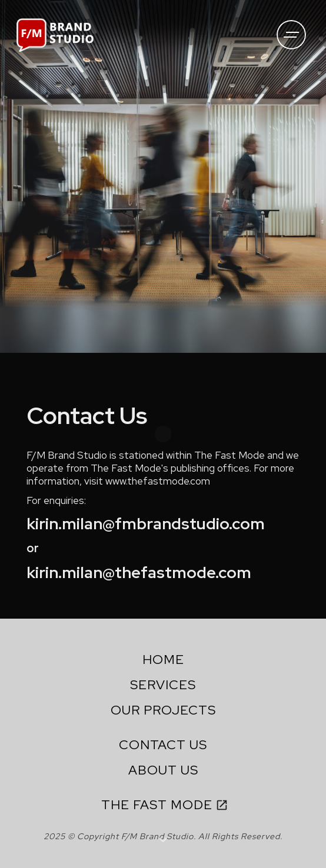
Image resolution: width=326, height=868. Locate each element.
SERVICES (163, 685)
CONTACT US (163, 745)
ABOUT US (163, 770)
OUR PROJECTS (163, 710)
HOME (163, 660)
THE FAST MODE (157, 805)
